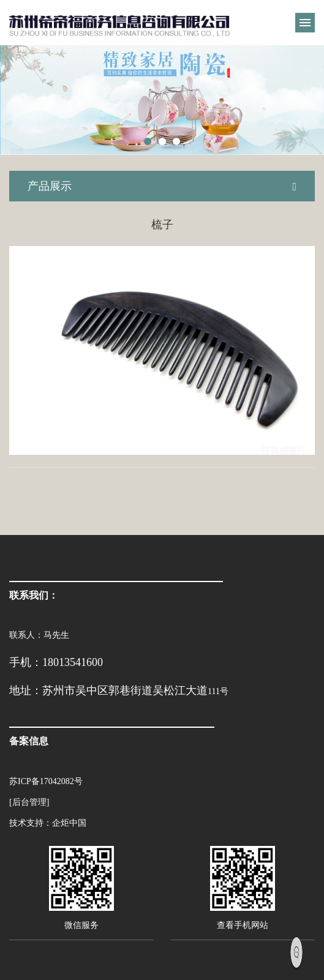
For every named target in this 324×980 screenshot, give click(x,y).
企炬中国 (69, 823)
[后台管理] (29, 802)
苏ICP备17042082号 (46, 781)
